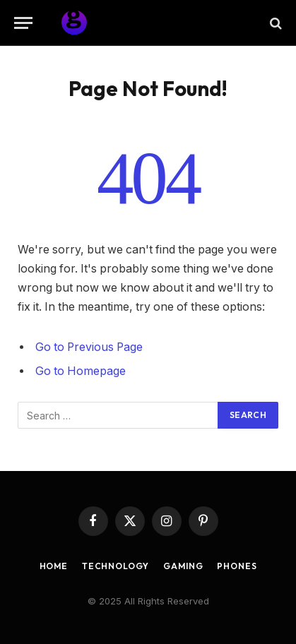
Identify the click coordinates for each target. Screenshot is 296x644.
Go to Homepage (81, 371)
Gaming (183, 566)
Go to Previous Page (89, 347)
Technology (116, 566)
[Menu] (23, 23)
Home (54, 566)
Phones (237, 566)
